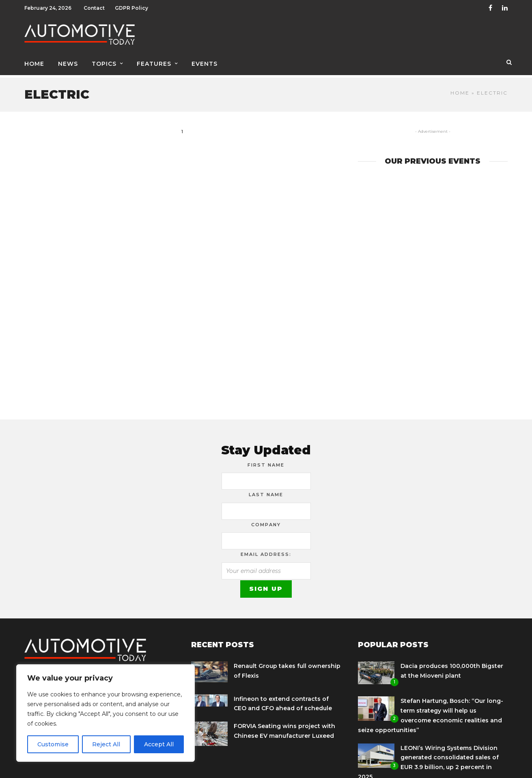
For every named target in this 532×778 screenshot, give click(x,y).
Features (154, 64)
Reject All (106, 744)
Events (205, 64)
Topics (104, 64)
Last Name (266, 492)
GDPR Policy (131, 8)
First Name (266, 462)
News (68, 64)
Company (266, 522)
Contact (94, 8)
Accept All (159, 744)
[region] (106, 713)
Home (34, 64)
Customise (53, 744)
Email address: (266, 551)
